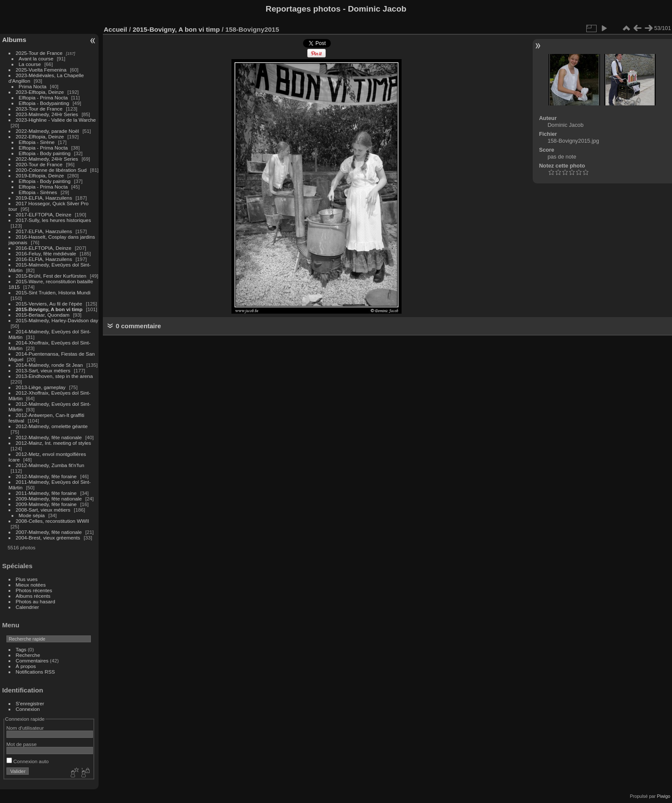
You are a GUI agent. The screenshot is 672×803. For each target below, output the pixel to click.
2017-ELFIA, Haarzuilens (45, 231)
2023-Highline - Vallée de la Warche (56, 120)
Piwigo (664, 796)
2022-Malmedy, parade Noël (48, 131)
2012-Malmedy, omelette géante (52, 426)
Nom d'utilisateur (25, 728)
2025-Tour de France (39, 53)
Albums (14, 40)
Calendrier (27, 607)
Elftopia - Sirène (37, 142)
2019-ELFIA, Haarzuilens (44, 198)
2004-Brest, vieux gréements (48, 538)
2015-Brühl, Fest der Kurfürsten (51, 276)
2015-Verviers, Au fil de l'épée (49, 304)
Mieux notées (31, 585)
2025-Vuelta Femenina (41, 70)
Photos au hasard (36, 601)
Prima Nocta (33, 86)
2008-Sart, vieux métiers (43, 510)
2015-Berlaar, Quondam (43, 315)
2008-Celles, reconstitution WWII (52, 521)
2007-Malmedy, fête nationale (49, 532)
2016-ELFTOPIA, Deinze (44, 248)
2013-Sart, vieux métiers (44, 370)
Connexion (28, 709)
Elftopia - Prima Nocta (43, 97)
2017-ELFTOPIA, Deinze (44, 214)
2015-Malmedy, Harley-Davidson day (57, 320)
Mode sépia (32, 515)
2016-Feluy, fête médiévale (46, 253)
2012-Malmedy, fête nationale (49, 437)
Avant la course (36, 58)
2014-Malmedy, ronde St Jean (49, 365)
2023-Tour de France (39, 109)
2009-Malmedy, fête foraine (46, 504)
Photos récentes (34, 590)
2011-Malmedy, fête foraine (46, 493)
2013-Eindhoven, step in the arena (54, 376)
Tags (21, 649)
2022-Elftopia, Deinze (40, 136)
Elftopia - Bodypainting (44, 103)
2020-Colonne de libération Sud (51, 170)
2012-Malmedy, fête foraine (46, 476)
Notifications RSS (36, 672)
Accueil (115, 29)
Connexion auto (28, 761)
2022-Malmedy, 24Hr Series (47, 159)
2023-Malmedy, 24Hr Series (47, 114)
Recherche (28, 655)
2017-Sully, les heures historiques (54, 220)
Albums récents (33, 596)
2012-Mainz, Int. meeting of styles (54, 443)
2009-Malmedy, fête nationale (49, 499)
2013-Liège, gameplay (41, 387)
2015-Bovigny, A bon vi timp (49, 309)
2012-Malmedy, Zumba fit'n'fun (50, 465)
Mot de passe (22, 744)
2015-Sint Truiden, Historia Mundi (53, 292)
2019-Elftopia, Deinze (40, 175)
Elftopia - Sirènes (38, 192)
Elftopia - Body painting (45, 153)
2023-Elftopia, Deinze (40, 92)
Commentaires (32, 661)
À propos (26, 666)
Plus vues (27, 579)
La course (30, 64)
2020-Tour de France (39, 164)
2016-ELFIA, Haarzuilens (44, 259)
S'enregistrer (30, 703)
